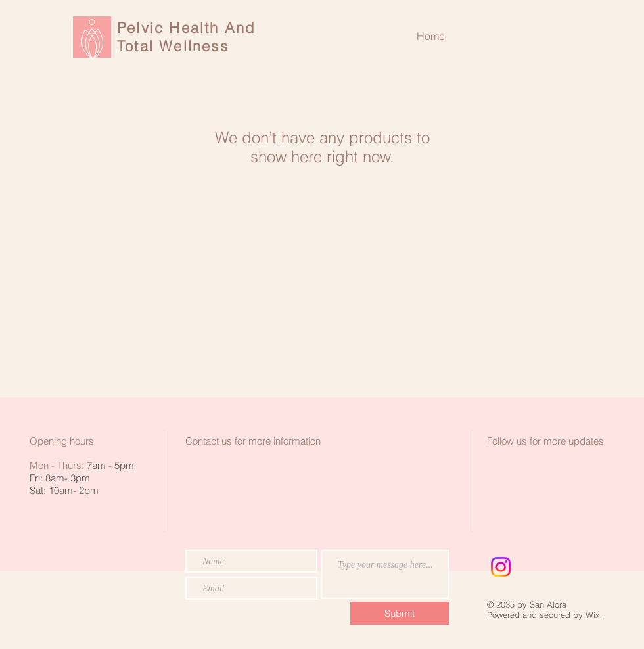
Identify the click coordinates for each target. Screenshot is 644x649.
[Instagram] (501, 567)
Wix (593, 615)
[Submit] (400, 613)
